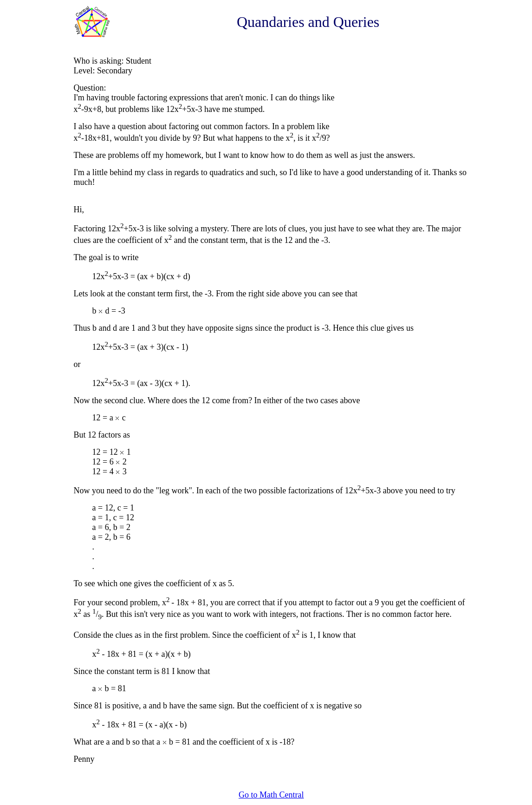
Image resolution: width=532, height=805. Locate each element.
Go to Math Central (271, 795)
